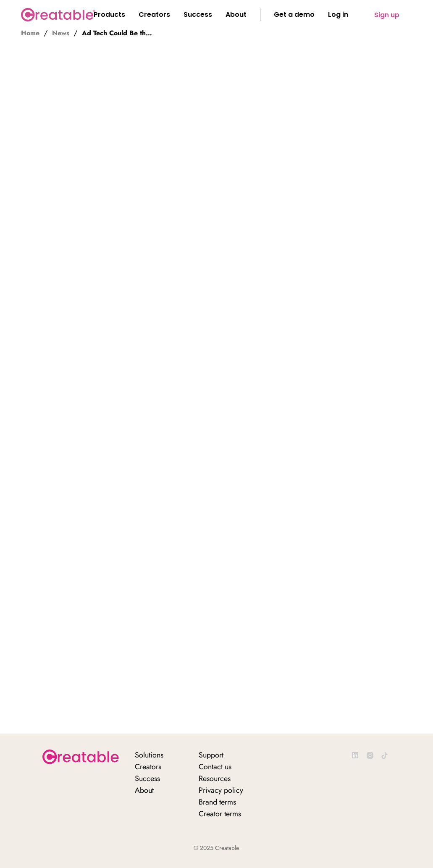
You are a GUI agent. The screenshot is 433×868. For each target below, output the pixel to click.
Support (211, 755)
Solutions (149, 755)
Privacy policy (221, 790)
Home (30, 33)
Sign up (387, 15)
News (61, 33)
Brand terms (217, 802)
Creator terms (220, 814)
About (144, 790)
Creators (148, 767)
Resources (215, 779)
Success (147, 779)
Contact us (215, 767)
